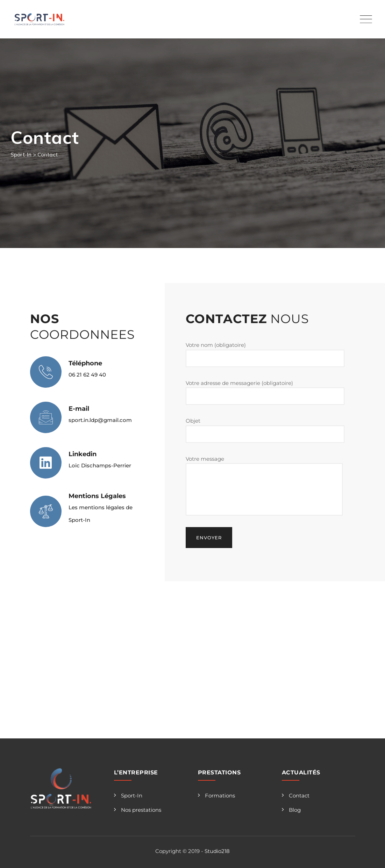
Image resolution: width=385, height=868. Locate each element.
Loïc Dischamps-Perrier (100, 465)
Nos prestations (141, 810)
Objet (265, 430)
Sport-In (132, 796)
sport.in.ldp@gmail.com (100, 420)
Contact (299, 796)
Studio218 (217, 851)
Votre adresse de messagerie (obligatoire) (265, 392)
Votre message (264, 486)
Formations (220, 796)
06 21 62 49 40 (87, 375)
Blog (295, 810)
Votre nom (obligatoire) (265, 354)
